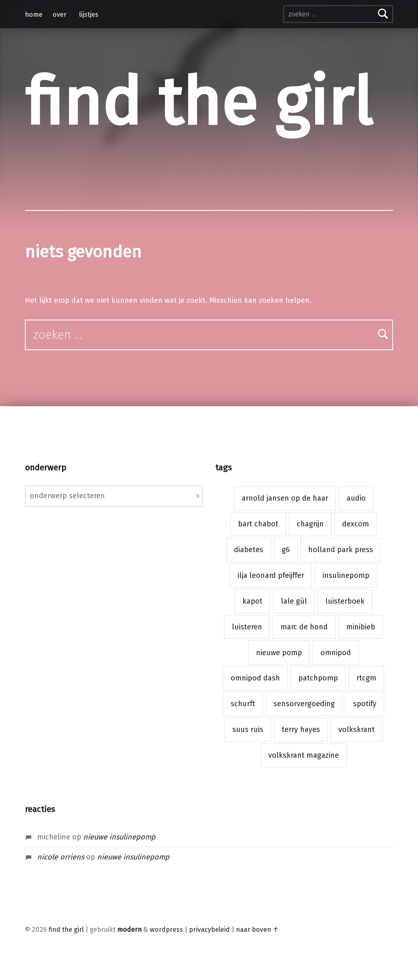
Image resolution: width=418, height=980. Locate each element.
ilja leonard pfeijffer (271, 575)
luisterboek (345, 601)
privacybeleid (209, 930)
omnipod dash (255, 678)
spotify (365, 704)
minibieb (361, 627)
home (34, 15)
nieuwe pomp (279, 653)
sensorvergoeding (304, 704)
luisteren (247, 627)
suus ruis (248, 729)
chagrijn (310, 524)
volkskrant (357, 729)
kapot (252, 601)
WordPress (166, 930)
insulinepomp (346, 575)
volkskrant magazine (303, 755)
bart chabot (258, 524)
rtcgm (366, 678)
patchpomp (318, 678)
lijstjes (89, 15)
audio (356, 498)
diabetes (249, 550)
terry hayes (301, 729)
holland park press (341, 550)
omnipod (336, 653)
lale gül (294, 601)
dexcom (356, 524)
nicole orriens (61, 857)
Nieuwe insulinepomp (119, 837)
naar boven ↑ (257, 930)
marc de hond (304, 627)
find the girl (199, 103)
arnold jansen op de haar (285, 498)
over (60, 15)
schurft (243, 704)
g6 (286, 550)
